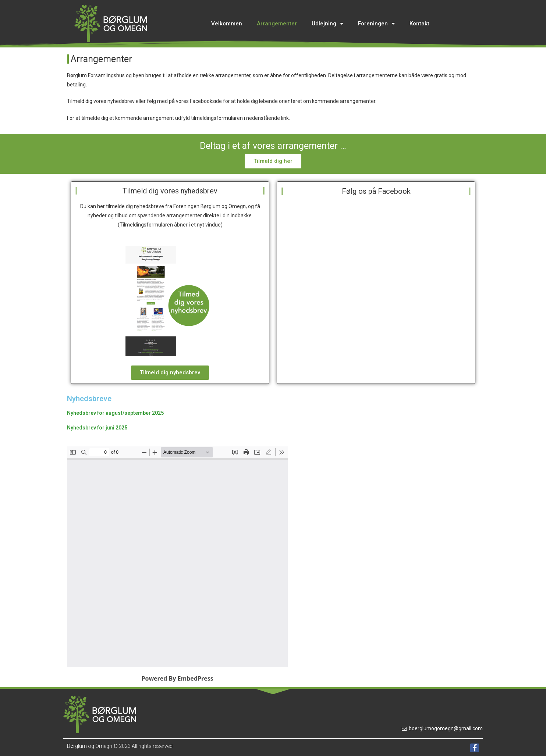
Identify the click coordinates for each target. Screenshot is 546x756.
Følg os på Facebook (376, 191)
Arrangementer (277, 24)
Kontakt (419, 24)
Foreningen (376, 24)
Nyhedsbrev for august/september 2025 (115, 413)
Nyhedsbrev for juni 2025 (97, 428)
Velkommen (227, 24)
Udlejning (327, 24)
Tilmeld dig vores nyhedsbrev (170, 191)
